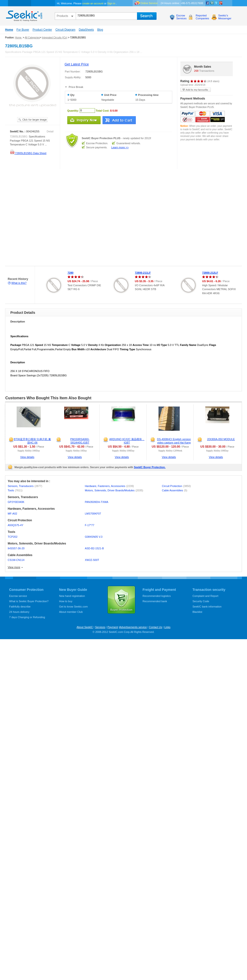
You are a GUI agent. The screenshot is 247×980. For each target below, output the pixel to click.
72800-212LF (210, 273)
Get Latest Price (77, 64)
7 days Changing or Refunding (27, 617)
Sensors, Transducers (25, 486)
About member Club (71, 612)
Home (9, 30)
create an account (93, 3)
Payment (113, 627)
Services (100, 627)
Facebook (208, 3)
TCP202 (13, 537)
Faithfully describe (20, 607)
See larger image (32, 120)
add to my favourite (196, 90)
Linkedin (212, 3)
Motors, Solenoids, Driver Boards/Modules (114, 490)
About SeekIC (85, 627)
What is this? (19, 283)
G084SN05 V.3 (94, 537)
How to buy (66, 601)
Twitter (216, 3)
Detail (50, 131)
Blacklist (197, 612)
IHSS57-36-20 (16, 548)
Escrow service (18, 596)
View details (27, 457)
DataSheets (86, 30)
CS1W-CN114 (16, 560)
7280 (70, 273)
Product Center (42, 30)
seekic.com (24, 15)
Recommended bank (155, 601)
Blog (100, 30)
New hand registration (72, 596)
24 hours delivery (19, 612)
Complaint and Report (205, 596)
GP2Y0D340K (16, 502)
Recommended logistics (157, 596)
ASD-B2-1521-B (94, 548)
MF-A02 (12, 514)
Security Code (201, 601)
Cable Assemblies (175, 490)
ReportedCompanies (202, 17)
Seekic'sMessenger (225, 17)
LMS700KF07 (93, 514)
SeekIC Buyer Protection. (150, 467)
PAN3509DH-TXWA (97, 502)
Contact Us (155, 627)
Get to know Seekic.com (73, 607)
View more (14, 567)
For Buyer (23, 30)
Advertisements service (133, 627)
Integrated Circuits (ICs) (55, 38)
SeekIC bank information (207, 607)
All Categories (32, 38)
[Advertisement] (48, 218)
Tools (15, 490)
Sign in (111, 3)
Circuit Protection (176, 486)
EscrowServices (181, 17)
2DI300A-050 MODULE (221, 439)
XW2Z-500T (92, 560)
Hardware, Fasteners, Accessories (109, 486)
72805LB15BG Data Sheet (28, 153)
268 (196, 71)
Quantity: (73, 110)
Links (167, 627)
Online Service (149, 3)
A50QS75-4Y (16, 525)
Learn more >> (120, 147)
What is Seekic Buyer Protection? (29, 601)
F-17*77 (90, 525)
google (221, 3)
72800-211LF (143, 273)
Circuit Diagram (65, 30)
